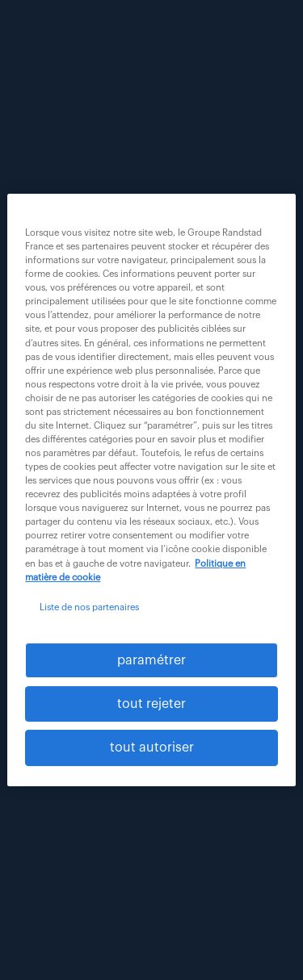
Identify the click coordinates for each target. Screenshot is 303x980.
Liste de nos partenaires (89, 607)
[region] (151, 490)
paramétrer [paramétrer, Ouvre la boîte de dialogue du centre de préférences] (151, 660)
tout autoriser (152, 748)
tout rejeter (151, 704)
